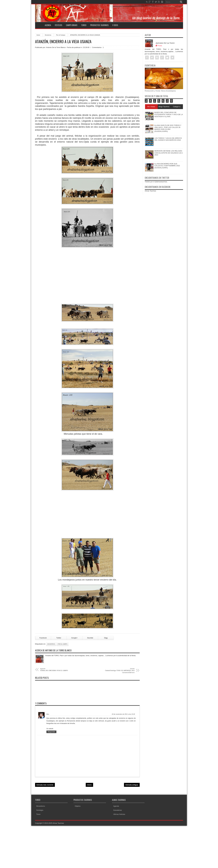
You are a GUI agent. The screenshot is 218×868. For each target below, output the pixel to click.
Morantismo (41, 806)
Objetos (78, 806)
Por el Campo (61, 35)
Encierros (48, 35)
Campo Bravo (72, 25)
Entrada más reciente (45, 785)
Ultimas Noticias (119, 814)
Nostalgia (40, 810)
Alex (48, 714)
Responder (51, 732)
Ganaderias (118, 810)
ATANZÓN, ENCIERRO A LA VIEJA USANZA (63, 41)
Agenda (48, 25)
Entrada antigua (132, 785)
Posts (159, 46)
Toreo (84, 25)
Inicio (38, 35)
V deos (115, 25)
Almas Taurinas (150, 191)
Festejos (58, 25)
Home (39, 25)
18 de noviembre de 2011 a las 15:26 (123, 714)
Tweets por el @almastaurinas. (156, 182)
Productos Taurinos (99, 25)
